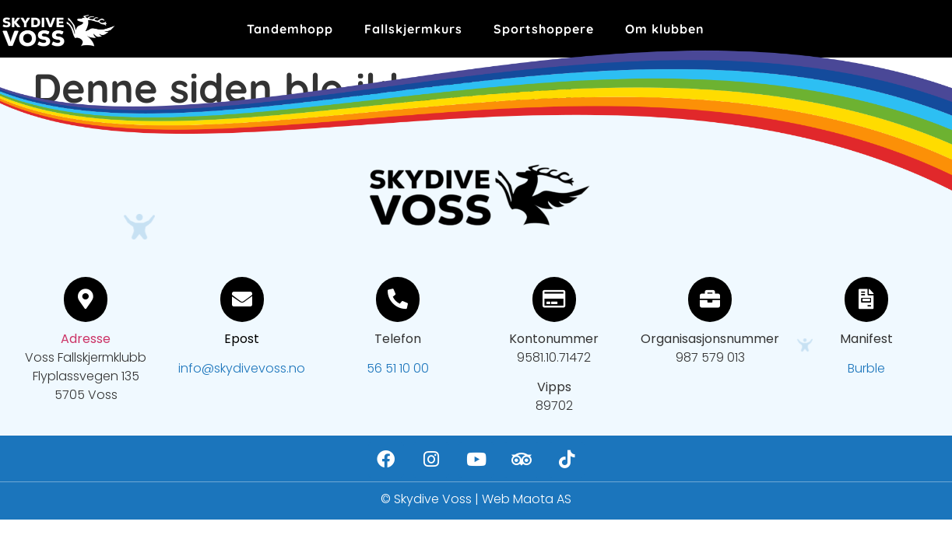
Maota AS (542, 499)
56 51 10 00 (398, 368)
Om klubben (665, 29)
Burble (866, 368)
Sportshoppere (544, 29)
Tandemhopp (290, 29)
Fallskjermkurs (413, 29)
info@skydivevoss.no (242, 368)
